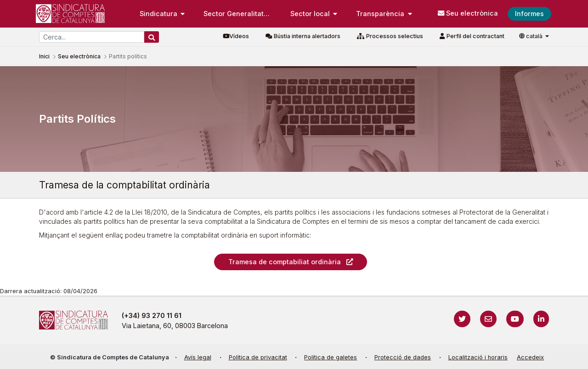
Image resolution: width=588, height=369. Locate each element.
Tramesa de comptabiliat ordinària (285, 262)
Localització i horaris (478, 357)
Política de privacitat (258, 357)
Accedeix (530, 357)
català (531, 36)
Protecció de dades (403, 357)
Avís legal (198, 357)
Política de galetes (331, 357)
